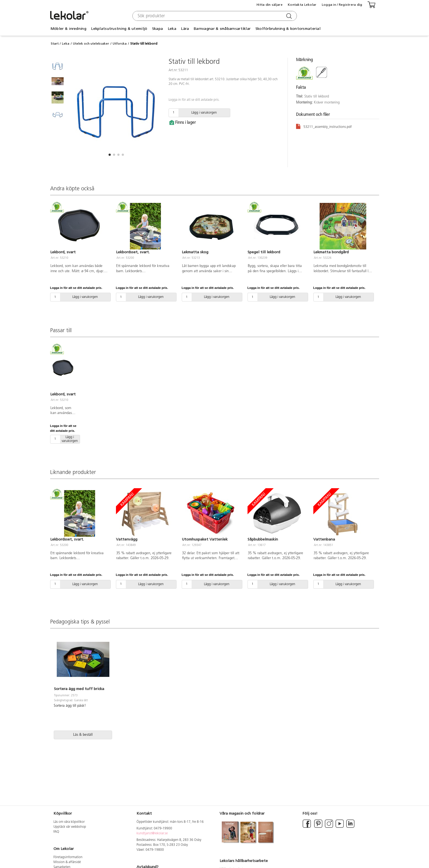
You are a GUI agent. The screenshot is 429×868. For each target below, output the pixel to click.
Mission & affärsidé (67, 862)
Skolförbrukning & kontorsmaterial (288, 29)
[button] (110, 155)
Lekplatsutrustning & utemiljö (119, 29)
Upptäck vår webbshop (70, 827)
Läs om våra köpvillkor (69, 822)
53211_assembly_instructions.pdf (324, 126)
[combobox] (214, 16)
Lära (185, 29)
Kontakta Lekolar (302, 5)
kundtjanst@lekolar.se (152, 833)
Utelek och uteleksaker (91, 44)
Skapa (157, 29)
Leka (172, 29)
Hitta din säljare (270, 5)
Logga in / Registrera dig (342, 5)
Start (55, 44)
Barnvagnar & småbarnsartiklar (222, 29)
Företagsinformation (68, 857)
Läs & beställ (83, 735)
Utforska (120, 44)
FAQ (56, 832)
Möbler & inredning (68, 29)
